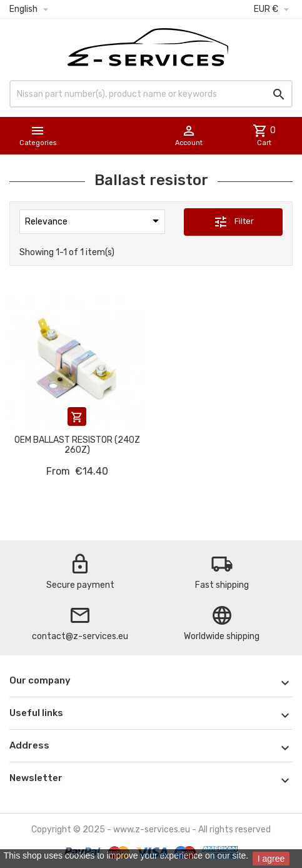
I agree (271, 859)
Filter (234, 222)
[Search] (151, 94)
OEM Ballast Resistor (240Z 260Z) (77, 445)
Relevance (94, 221)
